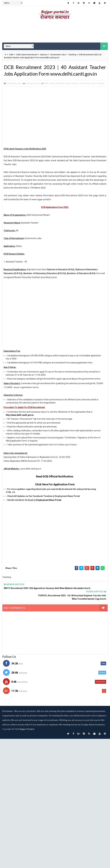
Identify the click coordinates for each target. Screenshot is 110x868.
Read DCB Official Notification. (55, 476)
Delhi (11, 55)
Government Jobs (58, 55)
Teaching (72, 55)
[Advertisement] (54, 117)
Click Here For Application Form (55, 484)
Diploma (44, 55)
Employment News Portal (49, 500)
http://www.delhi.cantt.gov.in (20, 415)
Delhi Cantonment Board (27, 55)
